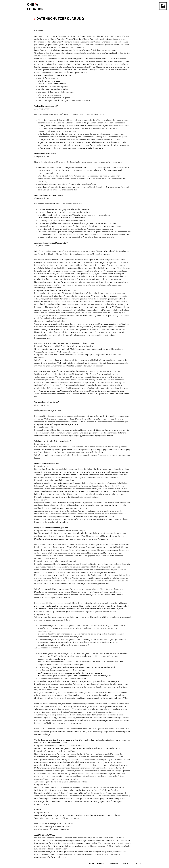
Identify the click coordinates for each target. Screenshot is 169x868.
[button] (163, 6)
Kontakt (139, 863)
